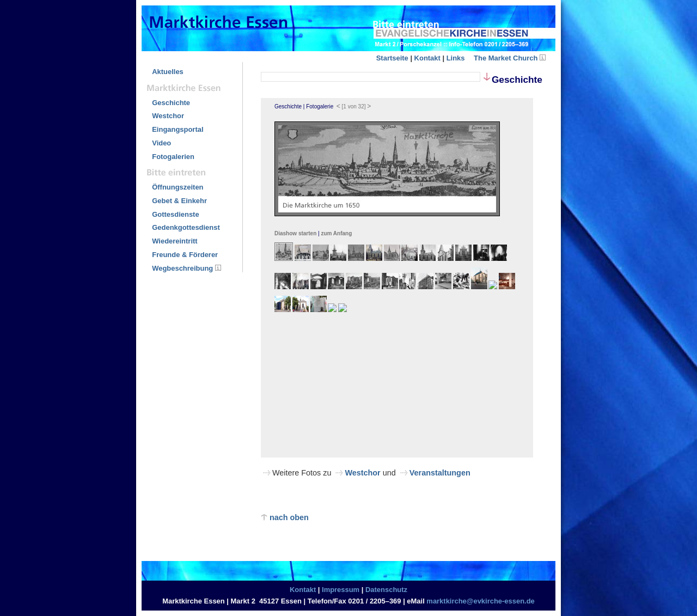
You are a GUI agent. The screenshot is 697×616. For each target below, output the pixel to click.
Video (161, 143)
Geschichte (171, 103)
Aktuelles (168, 72)
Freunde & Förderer (185, 255)
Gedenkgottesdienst (186, 227)
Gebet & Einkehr (179, 201)
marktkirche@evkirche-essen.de (480, 601)
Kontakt (427, 58)
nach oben (285, 517)
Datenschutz (386, 590)
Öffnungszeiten (178, 187)
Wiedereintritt (175, 241)
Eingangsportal (178, 129)
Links (456, 58)
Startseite (392, 58)
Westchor (168, 116)
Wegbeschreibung (182, 268)
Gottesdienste (175, 214)
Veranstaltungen (440, 473)
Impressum (341, 590)
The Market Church (506, 58)
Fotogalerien (173, 157)
